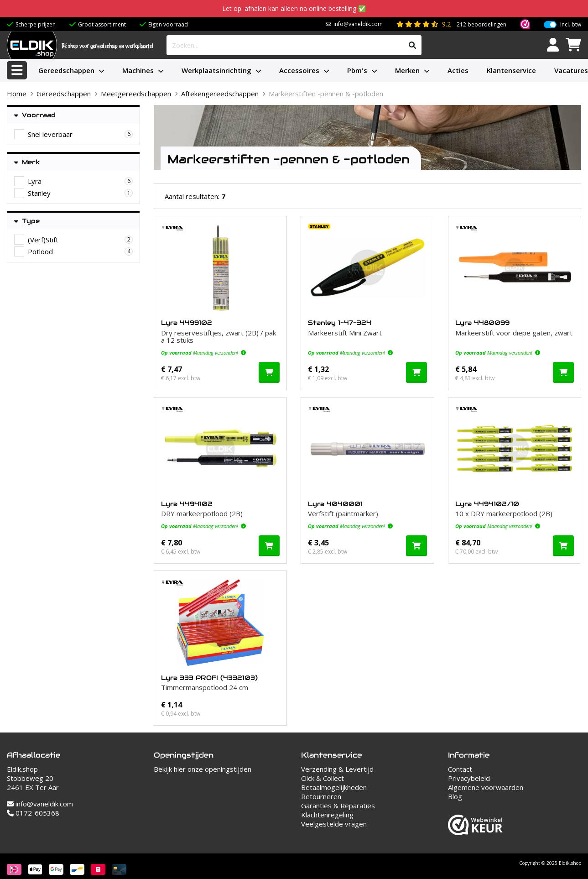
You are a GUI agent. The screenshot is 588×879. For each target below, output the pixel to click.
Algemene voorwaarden (486, 787)
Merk (27, 162)
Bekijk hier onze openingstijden (203, 769)
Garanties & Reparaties (338, 806)
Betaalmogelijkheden (334, 787)
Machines (138, 70)
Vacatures (571, 70)
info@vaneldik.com (358, 24)
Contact (460, 769)
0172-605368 (33, 813)
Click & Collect (323, 778)
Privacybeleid (469, 778)
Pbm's (357, 70)
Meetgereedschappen (136, 94)
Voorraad (35, 115)
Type (27, 221)
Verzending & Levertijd (337, 769)
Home (17, 94)
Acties (458, 70)
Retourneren (321, 796)
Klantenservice (511, 70)
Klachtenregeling (327, 815)
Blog (455, 796)
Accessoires (299, 70)
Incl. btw (571, 25)
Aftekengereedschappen (220, 94)
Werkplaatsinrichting (216, 70)
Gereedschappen (66, 70)
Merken (407, 70)
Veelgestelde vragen (334, 824)
